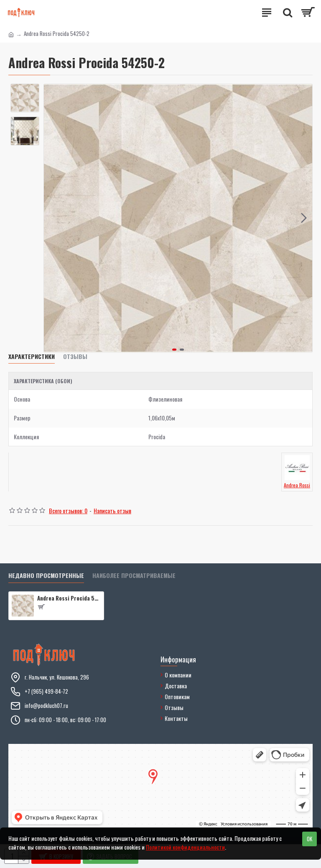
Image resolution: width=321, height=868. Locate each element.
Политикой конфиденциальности (185, 847)
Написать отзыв (112, 510)
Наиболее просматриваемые (134, 576)
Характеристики (32, 357)
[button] (304, 218)
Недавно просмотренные (46, 576)
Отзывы (75, 357)
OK (310, 839)
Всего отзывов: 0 (68, 510)
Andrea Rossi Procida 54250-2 (69, 598)
